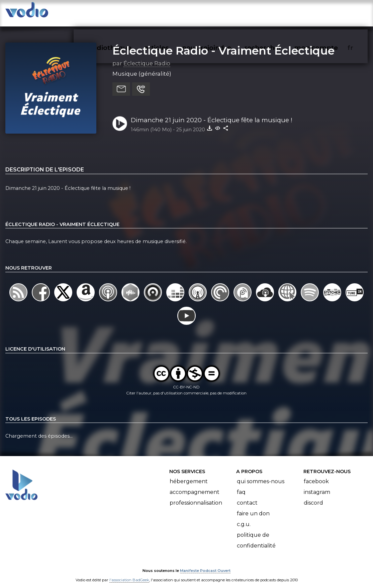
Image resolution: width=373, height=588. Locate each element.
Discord (313, 496)
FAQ (241, 486)
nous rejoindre (220, 12)
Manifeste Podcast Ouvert (205, 564)
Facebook (316, 475)
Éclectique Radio (147, 57)
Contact (247, 496)
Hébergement (189, 475)
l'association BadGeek (129, 573)
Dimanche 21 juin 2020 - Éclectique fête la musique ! (212, 113)
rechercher (275, 12)
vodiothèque (126, 12)
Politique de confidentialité (256, 534)
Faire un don (253, 507)
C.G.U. (244, 518)
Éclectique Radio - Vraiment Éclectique (223, 44)
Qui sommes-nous (261, 475)
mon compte (327, 12)
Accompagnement (195, 486)
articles (172, 12)
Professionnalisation (196, 496)
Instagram (317, 486)
